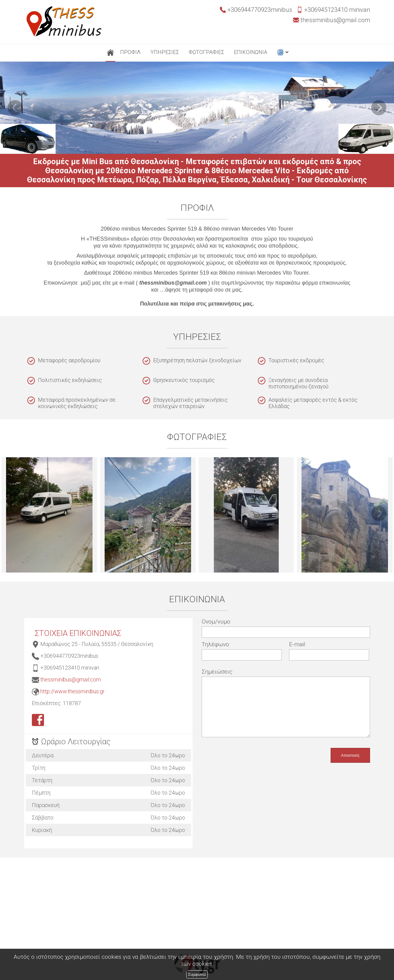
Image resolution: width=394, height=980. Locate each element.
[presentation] (248, 752)
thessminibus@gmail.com (71, 679)
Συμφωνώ (197, 974)
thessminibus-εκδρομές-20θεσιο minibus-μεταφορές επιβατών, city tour (49, 515)
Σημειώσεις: (217, 672)
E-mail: (298, 644)
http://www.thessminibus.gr (72, 691)
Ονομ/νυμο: (216, 622)
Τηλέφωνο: (216, 644)
